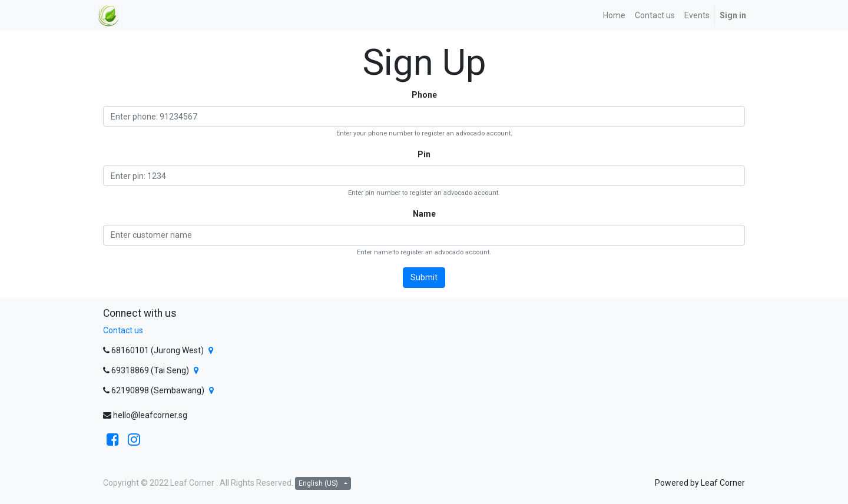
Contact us (123, 330)
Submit (424, 277)
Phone (424, 95)
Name (424, 214)
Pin (424, 154)
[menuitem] (614, 16)
